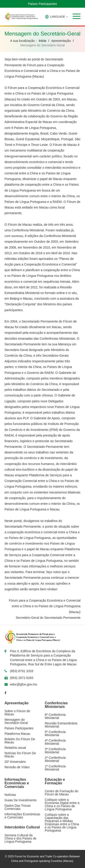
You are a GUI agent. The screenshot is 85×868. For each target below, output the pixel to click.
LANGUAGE (57, 17)
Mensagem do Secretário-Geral (16, 721)
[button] (76, 16)
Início (42, 41)
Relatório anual (15, 748)
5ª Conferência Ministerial (55, 733)
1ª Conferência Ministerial (55, 768)
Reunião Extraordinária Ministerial (61, 725)
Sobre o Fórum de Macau (17, 713)
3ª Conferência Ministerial (55, 751)
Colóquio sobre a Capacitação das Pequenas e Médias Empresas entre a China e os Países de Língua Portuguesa (62, 823)
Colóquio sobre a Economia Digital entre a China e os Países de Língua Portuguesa (62, 804)
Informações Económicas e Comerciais (22, 816)
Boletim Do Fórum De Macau (20, 741)
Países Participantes (43, 4)
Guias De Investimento (21, 800)
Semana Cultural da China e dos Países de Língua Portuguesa (21, 838)
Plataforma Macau (17, 734)
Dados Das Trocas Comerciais (18, 807)
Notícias (10, 795)
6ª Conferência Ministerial (55, 716)
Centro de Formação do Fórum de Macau (62, 793)
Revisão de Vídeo (17, 767)
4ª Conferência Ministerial (55, 742)
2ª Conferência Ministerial (55, 759)
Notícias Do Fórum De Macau (20, 755)
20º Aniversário (15, 762)
